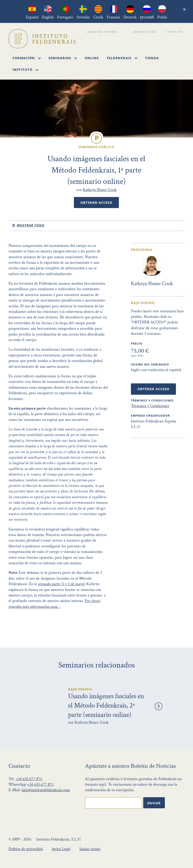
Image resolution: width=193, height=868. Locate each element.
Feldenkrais (122, 58)
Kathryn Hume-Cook (100, 190)
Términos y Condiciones (150, 406)
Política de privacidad (26, 849)
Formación (27, 58)
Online (92, 58)
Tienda (152, 58)
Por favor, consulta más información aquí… (55, 604)
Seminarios (63, 58)
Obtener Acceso (96, 203)
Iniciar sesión (145, 32)
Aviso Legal (61, 849)
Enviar (154, 803)
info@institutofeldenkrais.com (46, 790)
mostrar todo (31, 225)
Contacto (176, 32)
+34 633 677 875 (29, 779)
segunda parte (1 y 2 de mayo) (62, 584)
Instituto (26, 70)
